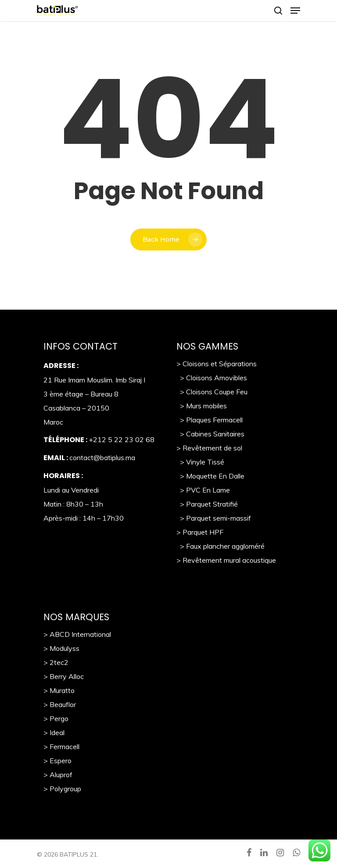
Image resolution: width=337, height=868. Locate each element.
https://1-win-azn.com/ (14, 0)
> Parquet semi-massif (214, 518)
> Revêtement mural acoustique (226, 560)
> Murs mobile (200, 406)
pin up (18, 0)
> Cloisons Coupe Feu (212, 392)
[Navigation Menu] (295, 11)
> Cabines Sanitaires (210, 434)
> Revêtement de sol (209, 448)
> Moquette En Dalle (210, 476)
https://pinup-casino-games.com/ (5, 0)
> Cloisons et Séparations (217, 364)
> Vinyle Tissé (200, 462)
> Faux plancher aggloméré (220, 546)
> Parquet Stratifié (207, 504)
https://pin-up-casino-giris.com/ (24, 0)
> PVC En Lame (203, 490)
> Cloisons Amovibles (212, 378)
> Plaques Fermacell (210, 420)
